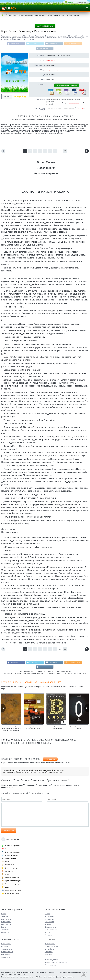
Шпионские (5, 932)
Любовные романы (11, 849)
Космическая (49, 922)
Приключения (9, 865)
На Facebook (15, 44)
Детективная (49, 919)
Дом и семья (9, 871)
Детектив (5, 916)
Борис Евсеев (51, 60)
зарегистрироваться (26, 773)
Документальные (10, 858)
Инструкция (80, 108)
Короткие (5, 946)
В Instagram (53, 44)
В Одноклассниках (75, 44)
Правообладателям (51, 960)
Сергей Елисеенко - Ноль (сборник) (79, 728)
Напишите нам (74, 103)
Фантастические (7, 949)
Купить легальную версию (67, 86)
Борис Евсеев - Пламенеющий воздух (34, 728)
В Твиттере (34, 44)
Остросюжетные (7, 952)
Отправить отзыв (9, 831)
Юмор (7, 887)
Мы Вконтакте (44, 49)
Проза (7, 862)
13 (65, 151)
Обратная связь (50, 965)
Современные (6, 954)
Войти (70, 2)
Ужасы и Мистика (51, 930)
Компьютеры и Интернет (13, 890)
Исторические (6, 922)
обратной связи (67, 977)
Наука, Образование (11, 855)
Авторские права (45, 26)
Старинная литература (12, 884)
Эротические (6, 957)
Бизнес (7, 874)
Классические (6, 924)
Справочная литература (13, 881)
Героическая (49, 916)
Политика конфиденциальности (56, 962)
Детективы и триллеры (12, 852)
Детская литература (11, 868)
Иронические (6, 919)
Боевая (47, 914)
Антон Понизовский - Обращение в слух (56, 728)
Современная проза (54, 70)
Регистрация (82, 2)
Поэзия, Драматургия (12, 893)
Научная (48, 924)
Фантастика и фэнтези (12, 846)
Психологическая (51, 927)
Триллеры (5, 930)
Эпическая (48, 935)
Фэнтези (48, 932)
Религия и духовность (12, 878)
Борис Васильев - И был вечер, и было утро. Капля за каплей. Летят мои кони (11, 729)
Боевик (4, 914)
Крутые (4, 927)
